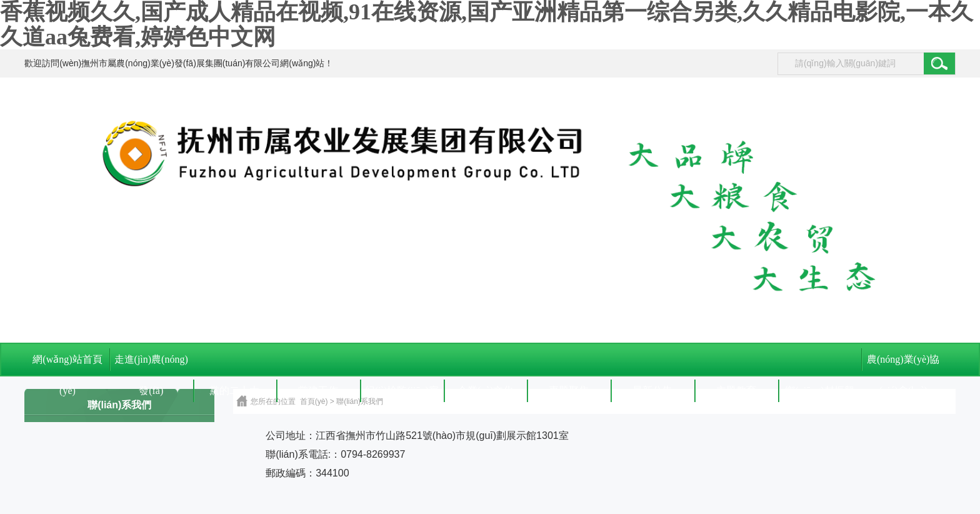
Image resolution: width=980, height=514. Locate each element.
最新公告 (652, 391)
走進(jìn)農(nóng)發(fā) (151, 365)
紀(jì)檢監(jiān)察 (402, 391)
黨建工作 (318, 391)
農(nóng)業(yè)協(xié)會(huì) (903, 365)
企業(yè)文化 (486, 391)
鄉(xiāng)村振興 (819, 391)
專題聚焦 (569, 391)
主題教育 (736, 391)
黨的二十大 (234, 391)
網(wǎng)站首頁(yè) (67, 365)
